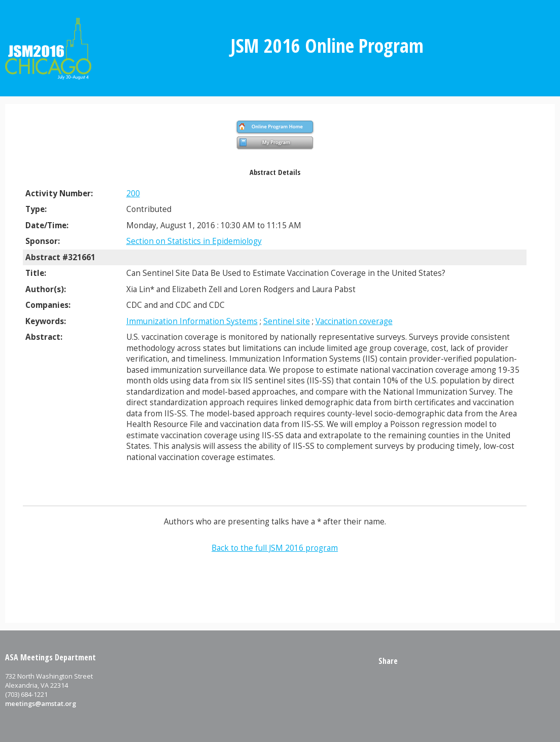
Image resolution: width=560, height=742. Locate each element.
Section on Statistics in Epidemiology (194, 241)
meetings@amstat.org (41, 703)
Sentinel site (287, 321)
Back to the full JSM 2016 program (275, 548)
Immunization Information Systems (192, 321)
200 (133, 193)
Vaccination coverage (354, 321)
